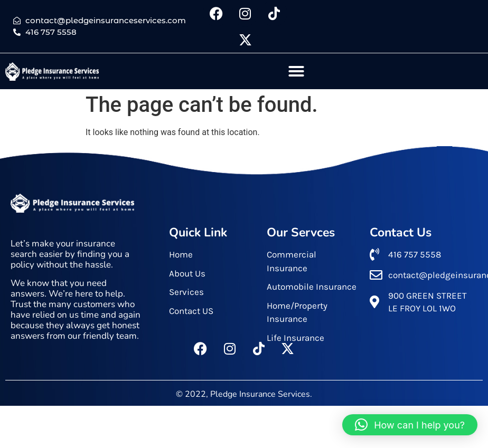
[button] (296, 71)
